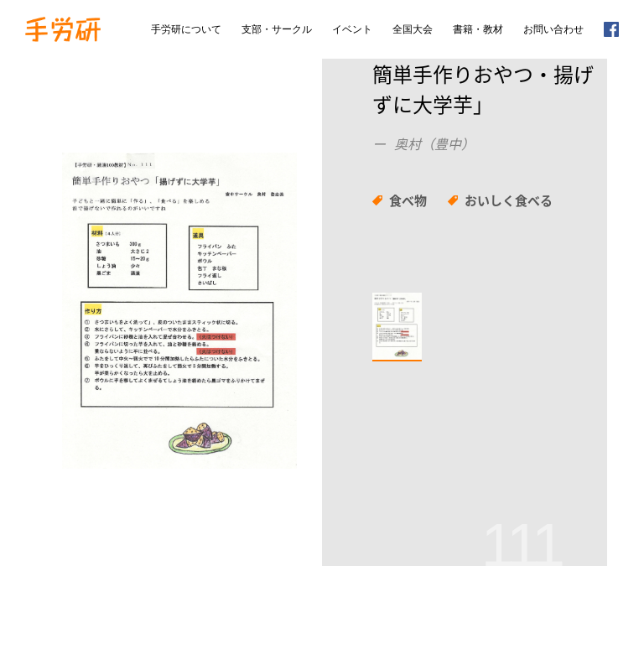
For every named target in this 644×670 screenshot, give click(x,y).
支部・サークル (277, 29)
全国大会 (413, 29)
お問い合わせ (553, 29)
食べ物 (408, 200)
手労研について (186, 29)
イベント (352, 29)
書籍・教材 (478, 29)
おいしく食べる (509, 200)
